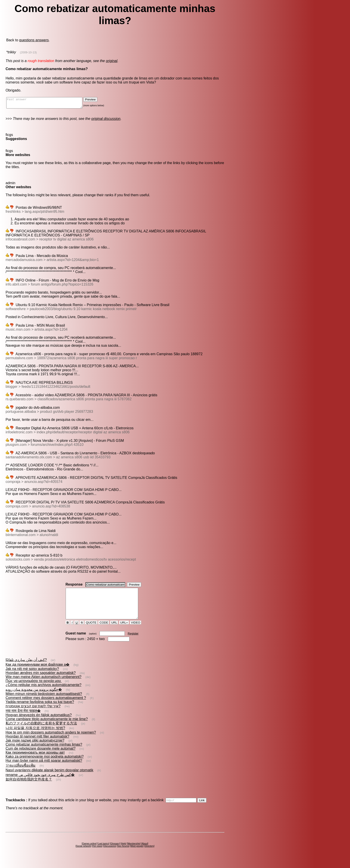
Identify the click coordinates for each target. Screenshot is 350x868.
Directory (149, 854)
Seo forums (123, 854)
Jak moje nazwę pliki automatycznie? (35, 748)
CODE (104, 631)
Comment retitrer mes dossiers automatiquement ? (46, 706)
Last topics (103, 852)
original (112, 61)
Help (124, 852)
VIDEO (136, 631)
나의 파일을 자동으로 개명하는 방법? (35, 736)
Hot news (97, 854)
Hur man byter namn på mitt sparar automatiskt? (44, 769)
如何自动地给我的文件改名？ (29, 787)
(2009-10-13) (28, 52)
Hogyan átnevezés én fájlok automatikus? (39, 723)
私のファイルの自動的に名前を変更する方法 (41, 731)
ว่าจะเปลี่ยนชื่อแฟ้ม (21, 773)
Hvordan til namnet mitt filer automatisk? (37, 744)
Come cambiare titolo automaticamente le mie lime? (47, 727)
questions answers (34, 40)
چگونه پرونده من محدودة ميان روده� (34, 698)
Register (133, 642)
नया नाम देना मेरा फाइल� (23, 719)
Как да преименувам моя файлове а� (37, 673)
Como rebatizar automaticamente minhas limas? (44, 752)
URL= (124, 631)
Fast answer (49, 104)
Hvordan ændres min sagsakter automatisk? (41, 681)
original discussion (106, 121)
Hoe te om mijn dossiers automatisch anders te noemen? (51, 740)
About (145, 852)
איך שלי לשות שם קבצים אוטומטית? (33, 714)
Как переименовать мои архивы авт (35, 761)
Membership (134, 852)
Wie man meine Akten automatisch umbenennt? (44, 685)
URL (114, 631)
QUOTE (91, 631)
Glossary (115, 852)
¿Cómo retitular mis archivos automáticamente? (44, 693)
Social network (83, 854)
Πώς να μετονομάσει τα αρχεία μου (34, 689)
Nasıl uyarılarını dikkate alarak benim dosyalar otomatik (49, 778)
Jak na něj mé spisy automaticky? (32, 677)
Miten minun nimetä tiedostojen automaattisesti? (44, 702)
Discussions (109, 854)
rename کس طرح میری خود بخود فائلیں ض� (40, 783)
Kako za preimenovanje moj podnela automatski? (45, 765)
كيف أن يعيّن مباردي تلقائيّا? (26, 668)
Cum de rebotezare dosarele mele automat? (41, 756)
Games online (89, 852)
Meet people (137, 854)
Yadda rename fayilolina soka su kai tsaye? (40, 710)
